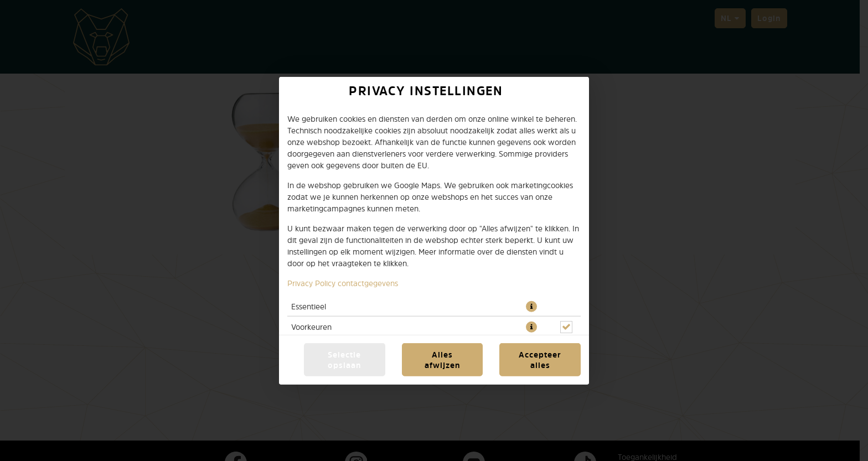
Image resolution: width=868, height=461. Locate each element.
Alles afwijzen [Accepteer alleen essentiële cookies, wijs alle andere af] (443, 360)
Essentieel (309, 306)
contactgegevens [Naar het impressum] (368, 283)
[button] (531, 306)
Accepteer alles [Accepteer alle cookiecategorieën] (540, 360)
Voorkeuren (311, 326)
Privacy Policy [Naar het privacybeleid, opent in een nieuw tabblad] (311, 283)
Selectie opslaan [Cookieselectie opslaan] (345, 360)
